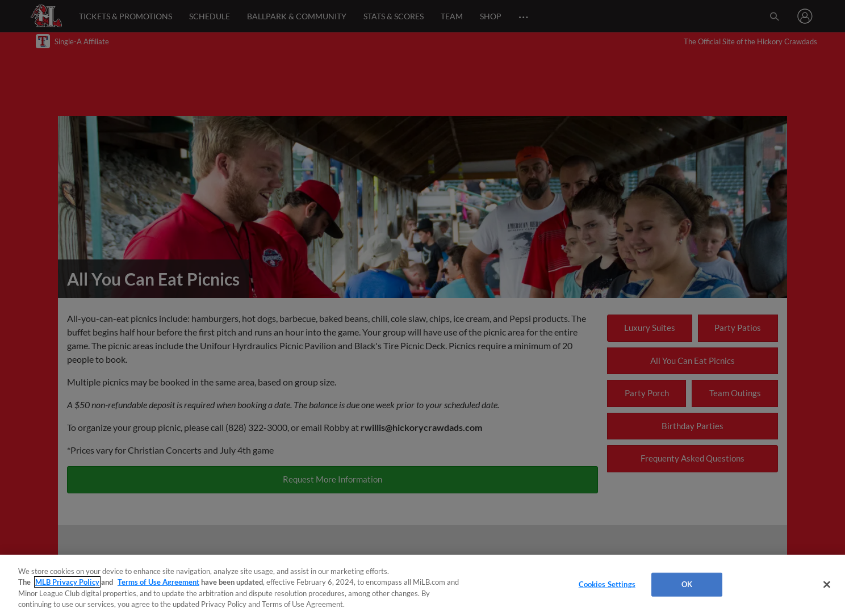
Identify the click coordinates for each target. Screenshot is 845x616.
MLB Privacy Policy (67, 582)
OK (687, 584)
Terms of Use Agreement (158, 582)
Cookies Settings (607, 584)
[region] (422, 585)
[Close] (827, 584)
